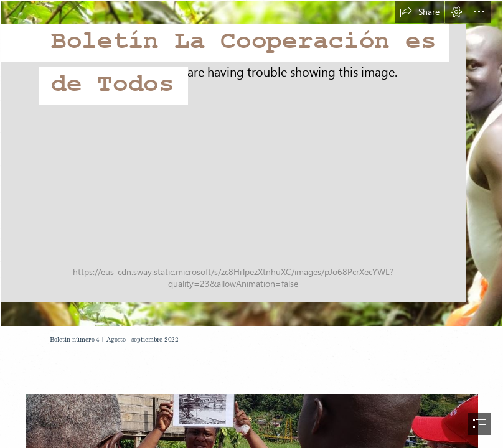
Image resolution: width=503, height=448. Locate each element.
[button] (420, 12)
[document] (251, 224)
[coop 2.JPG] (251, 163)
